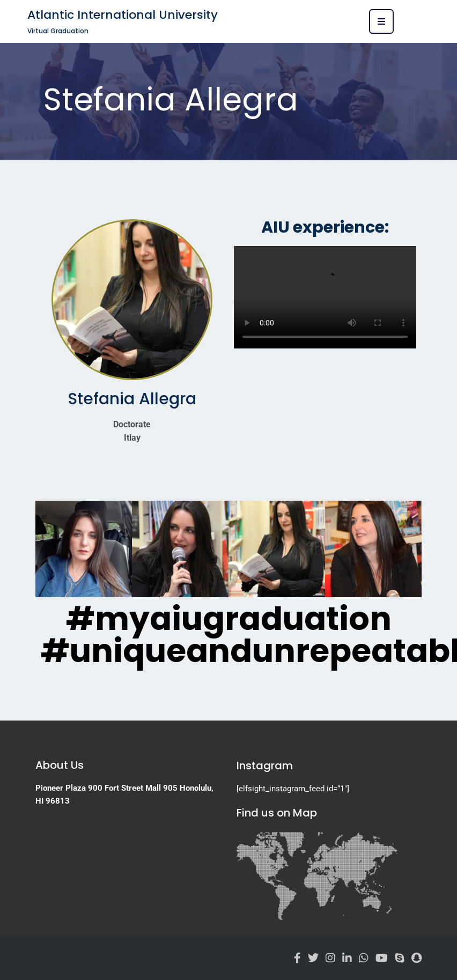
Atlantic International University (123, 15)
